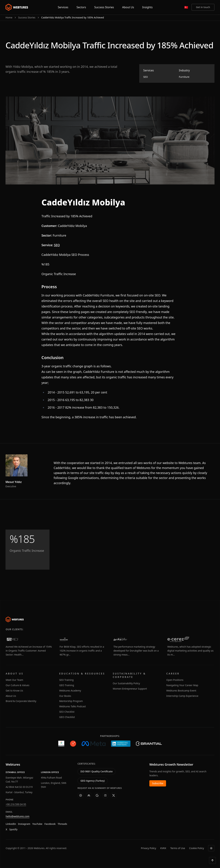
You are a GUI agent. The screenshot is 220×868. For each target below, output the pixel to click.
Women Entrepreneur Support (130, 689)
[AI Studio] (97, 795)
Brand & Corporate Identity (21, 701)
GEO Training (67, 685)
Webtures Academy (70, 691)
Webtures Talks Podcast (73, 706)
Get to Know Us (14, 691)
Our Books (65, 696)
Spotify (13, 829)
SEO (57, 245)
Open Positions (175, 680)
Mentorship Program (71, 701)
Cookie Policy (197, 848)
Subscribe (158, 783)
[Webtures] (15, 619)
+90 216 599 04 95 (16, 804)
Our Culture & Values (18, 685)
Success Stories (27, 17)
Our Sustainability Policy (126, 683)
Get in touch (203, 7)
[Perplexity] (105, 795)
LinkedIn (11, 824)
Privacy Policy (148, 848)
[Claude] (89, 795)
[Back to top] (212, 860)
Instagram (24, 824)
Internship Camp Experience (182, 696)
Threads (62, 824)
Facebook (50, 824)
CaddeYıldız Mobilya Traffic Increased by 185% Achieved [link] (73, 17)
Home (9, 17)
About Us (11, 696)
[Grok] (114, 795)
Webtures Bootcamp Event (181, 691)
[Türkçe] (186, 7)
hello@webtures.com (18, 816)
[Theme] (211, 848)
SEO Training (67, 680)
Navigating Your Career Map (182, 685)
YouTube (37, 824)
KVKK (163, 848)
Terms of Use (178, 848)
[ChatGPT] (81, 795)
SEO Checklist (67, 712)
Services (63, 7)
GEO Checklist (67, 717)
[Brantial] (149, 744)
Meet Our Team (14, 680)
